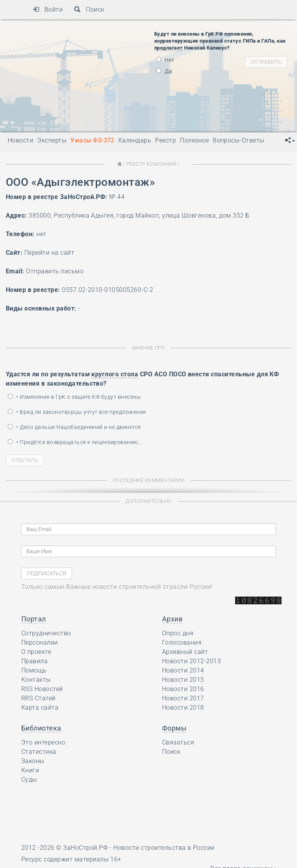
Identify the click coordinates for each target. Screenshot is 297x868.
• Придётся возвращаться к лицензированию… (75, 442)
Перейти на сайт (49, 253)
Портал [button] (34, 619)
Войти (48, 9)
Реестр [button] (166, 140)
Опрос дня (178, 633)
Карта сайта (40, 708)
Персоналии (40, 642)
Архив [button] (172, 619)
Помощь (34, 670)
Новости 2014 (183, 670)
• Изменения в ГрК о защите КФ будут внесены (74, 397)
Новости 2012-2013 (191, 661)
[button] (290, 141)
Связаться (178, 742)
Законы (33, 761)
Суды (29, 780)
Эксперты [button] (52, 140)
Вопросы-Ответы (239, 140)
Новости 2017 (183, 698)
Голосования (182, 642)
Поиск (89, 9)
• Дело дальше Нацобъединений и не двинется (74, 427)
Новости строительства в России (164, 848)
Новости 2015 (183, 680)
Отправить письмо (55, 271)
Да (164, 71)
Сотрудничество (46, 633)
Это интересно (43, 742)
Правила (34, 661)
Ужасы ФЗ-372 (92, 140)
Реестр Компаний (151, 164)
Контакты (36, 680)
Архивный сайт (185, 652)
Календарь (135, 140)
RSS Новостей (42, 689)
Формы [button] (174, 728)
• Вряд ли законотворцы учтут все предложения (77, 412)
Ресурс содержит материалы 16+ (71, 859)
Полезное (194, 140)
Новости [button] (20, 140)
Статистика (39, 752)
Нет (166, 60)
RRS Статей (38, 698)
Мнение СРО (149, 348)
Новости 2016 (183, 689)
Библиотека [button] (41, 728)
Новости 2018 (183, 708)
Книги (30, 770)
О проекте (36, 652)
